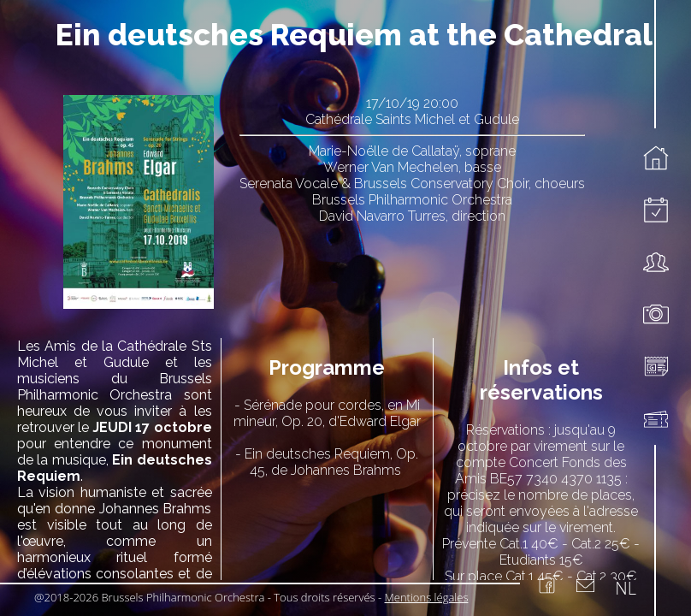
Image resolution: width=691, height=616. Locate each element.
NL (626, 588)
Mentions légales (427, 597)
